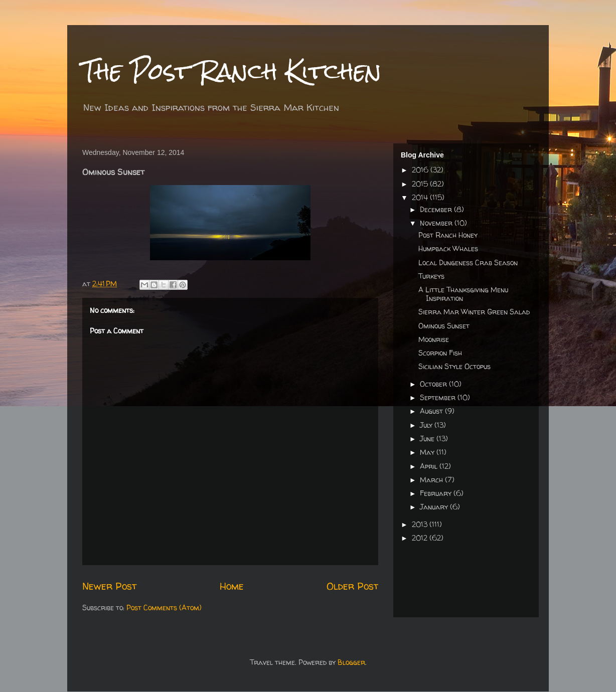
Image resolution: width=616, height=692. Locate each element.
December (437, 209)
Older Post (352, 586)
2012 (421, 538)
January (435, 507)
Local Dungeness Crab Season (468, 263)
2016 (421, 170)
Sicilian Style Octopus (454, 366)
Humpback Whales (448, 248)
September (439, 397)
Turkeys (431, 276)
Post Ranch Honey (448, 235)
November (437, 223)
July (427, 425)
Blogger (351, 662)
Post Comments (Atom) (164, 608)
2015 (421, 184)
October (434, 384)
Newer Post (109, 586)
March (432, 480)
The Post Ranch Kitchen (232, 71)
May (428, 452)
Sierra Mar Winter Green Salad (474, 312)
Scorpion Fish (440, 353)
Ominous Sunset (444, 326)
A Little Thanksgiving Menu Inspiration (463, 294)
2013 (421, 524)
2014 (421, 197)
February (437, 493)
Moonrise (434, 339)
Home (232, 586)
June (428, 439)
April (430, 466)
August (432, 411)
